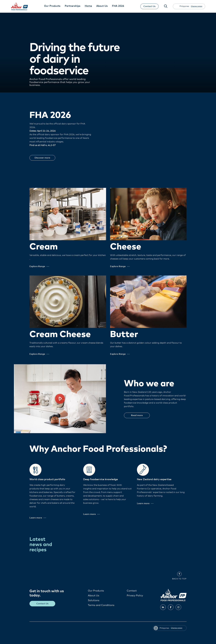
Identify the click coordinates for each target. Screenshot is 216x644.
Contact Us (149, 6)
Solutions (94, 600)
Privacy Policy (135, 596)
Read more (137, 415)
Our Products (96, 591)
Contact (132, 591)
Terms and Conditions (101, 605)
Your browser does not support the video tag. (156, 136)
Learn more (38, 518)
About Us (94, 596)
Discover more (42, 158)
